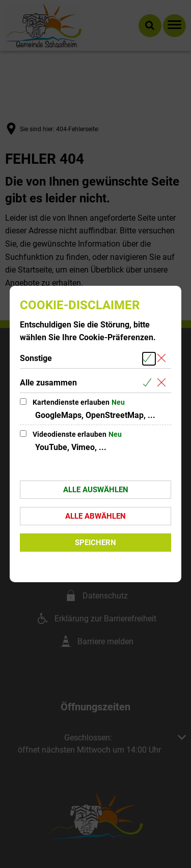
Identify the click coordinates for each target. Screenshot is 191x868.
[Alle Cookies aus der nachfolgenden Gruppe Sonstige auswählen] (149, 359)
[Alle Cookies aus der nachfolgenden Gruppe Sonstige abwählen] (163, 359)
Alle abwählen (95, 516)
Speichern (95, 543)
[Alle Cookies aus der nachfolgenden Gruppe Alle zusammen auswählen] (149, 383)
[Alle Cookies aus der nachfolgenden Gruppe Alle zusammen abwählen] (163, 383)
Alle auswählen (96, 490)
